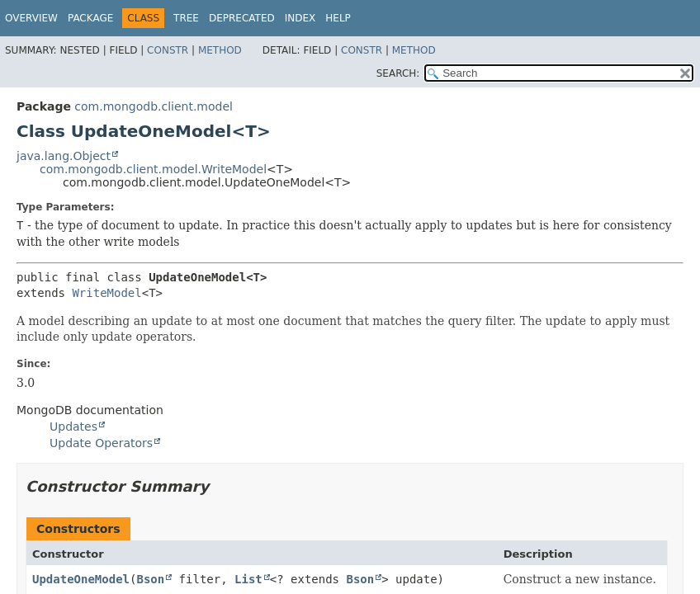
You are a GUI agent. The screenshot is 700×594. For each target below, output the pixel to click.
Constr (168, 50)
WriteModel (106, 293)
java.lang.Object (64, 156)
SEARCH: (398, 73)
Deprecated (242, 18)
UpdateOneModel (81, 579)
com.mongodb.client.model (154, 106)
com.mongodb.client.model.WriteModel (153, 169)
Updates (73, 427)
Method (220, 50)
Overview (31, 18)
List (248, 579)
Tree (186, 18)
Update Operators (101, 443)
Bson (150, 579)
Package (90, 18)
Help (338, 18)
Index (300, 18)
